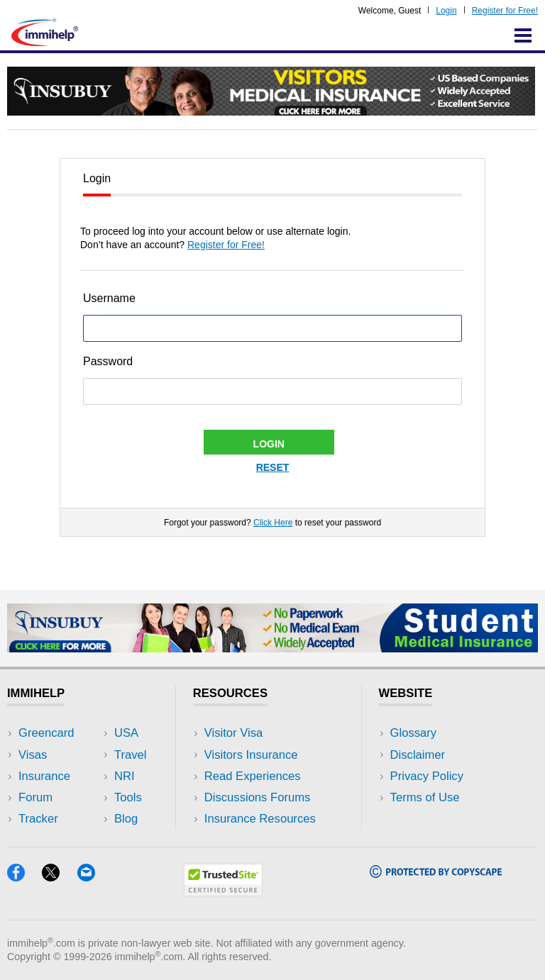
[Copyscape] (436, 873)
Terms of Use (425, 797)
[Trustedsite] (223, 892)
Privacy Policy (427, 776)
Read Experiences (253, 776)
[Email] (93, 877)
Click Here (273, 523)
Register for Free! (505, 11)
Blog (126, 819)
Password (108, 361)
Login (446, 11)
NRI (125, 776)
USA (126, 733)
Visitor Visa (233, 733)
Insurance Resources (260, 819)
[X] (59, 877)
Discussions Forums (258, 797)
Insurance (44, 776)
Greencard (46, 733)
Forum (35, 797)
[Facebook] (24, 877)
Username (109, 298)
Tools (128, 797)
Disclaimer (418, 755)
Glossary (414, 733)
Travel (131, 755)
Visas (33, 755)
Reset (273, 467)
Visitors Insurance (251, 755)
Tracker (38, 819)
